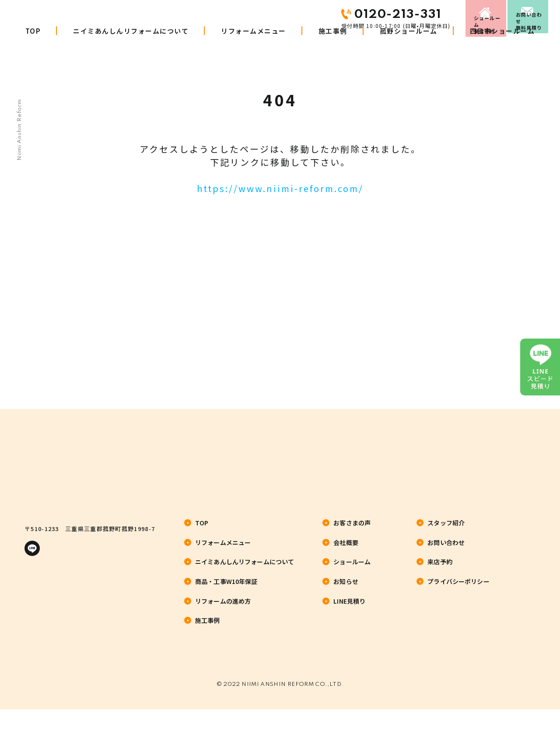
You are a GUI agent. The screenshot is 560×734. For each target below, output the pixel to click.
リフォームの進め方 (223, 612)
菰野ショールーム (409, 47)
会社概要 (346, 553)
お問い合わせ (521, 14)
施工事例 (333, 47)
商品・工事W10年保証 (226, 592)
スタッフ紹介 (446, 534)
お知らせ (346, 592)
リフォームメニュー (254, 47)
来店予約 (436, 14)
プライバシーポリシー (458, 592)
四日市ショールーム (502, 47)
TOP (33, 47)
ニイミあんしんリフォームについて (131, 47)
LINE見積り (349, 612)
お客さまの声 (352, 534)
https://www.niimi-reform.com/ (280, 188)
